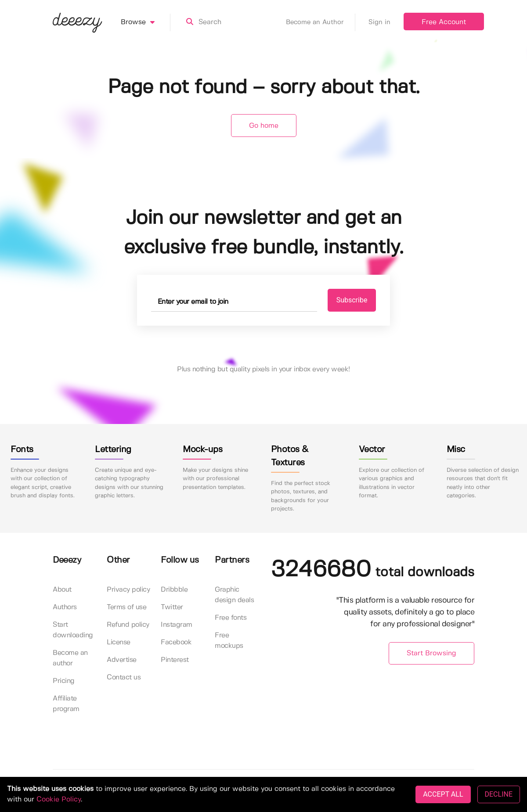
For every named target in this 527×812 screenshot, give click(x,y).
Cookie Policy (59, 799)
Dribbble (174, 590)
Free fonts (231, 618)
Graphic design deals (234, 595)
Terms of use (126, 607)
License (119, 642)
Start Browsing (431, 653)
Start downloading (73, 630)
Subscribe (352, 300)
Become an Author (321, 22)
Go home (264, 126)
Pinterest (175, 660)
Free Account (444, 22)
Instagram (177, 625)
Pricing (64, 681)
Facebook (176, 642)
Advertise (122, 660)
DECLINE (499, 794)
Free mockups (229, 641)
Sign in (379, 22)
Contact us (124, 677)
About (62, 590)
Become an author (70, 658)
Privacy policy (128, 590)
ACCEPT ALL (443, 794)
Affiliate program (66, 704)
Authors (65, 607)
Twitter (172, 607)
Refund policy (128, 625)
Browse (146, 22)
